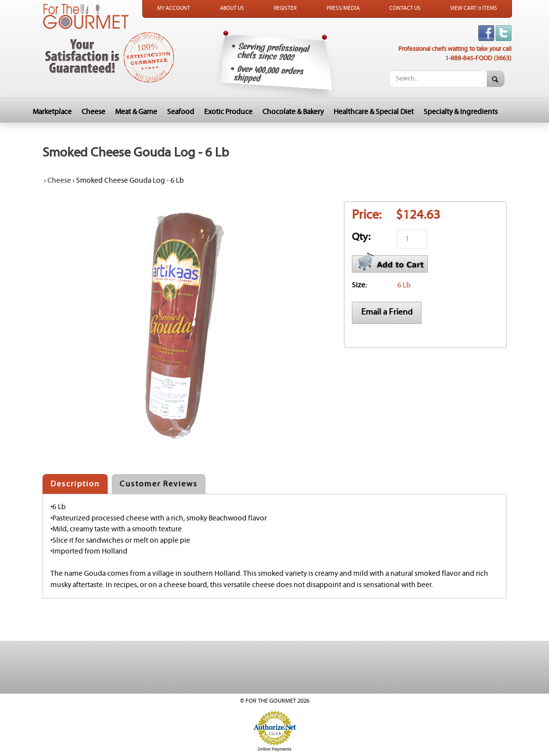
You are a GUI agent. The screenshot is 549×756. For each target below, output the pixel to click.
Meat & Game (136, 112)
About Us (232, 8)
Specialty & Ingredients (461, 112)
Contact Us (405, 8)
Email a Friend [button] (387, 312)
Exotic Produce (228, 112)
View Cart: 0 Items (474, 8)
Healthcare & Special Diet (374, 112)
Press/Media (343, 8)
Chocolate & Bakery (293, 112)
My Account (174, 8)
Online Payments (274, 749)
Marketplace (52, 112)
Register (285, 8)
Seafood (181, 112)
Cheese (93, 112)
